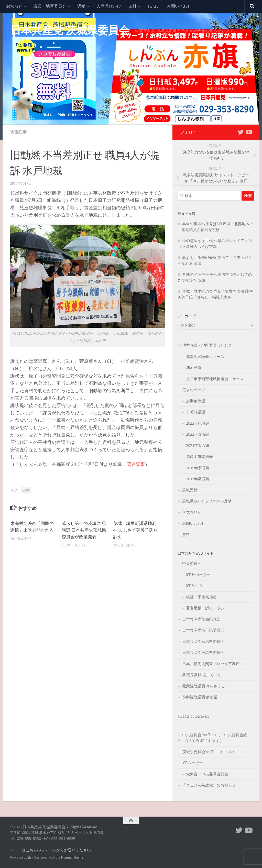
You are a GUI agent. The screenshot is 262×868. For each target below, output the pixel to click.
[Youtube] (249, 132)
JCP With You (196, 586)
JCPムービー (193, 763)
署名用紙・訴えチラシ (205, 608)
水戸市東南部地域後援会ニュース (215, 379)
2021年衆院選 (198, 446)
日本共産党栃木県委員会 (203, 642)
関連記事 (136, 464)
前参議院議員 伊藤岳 (200, 697)
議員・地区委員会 (50, 6)
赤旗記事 (18, 132)
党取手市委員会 (199, 457)
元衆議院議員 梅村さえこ (204, 686)
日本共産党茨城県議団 (201, 619)
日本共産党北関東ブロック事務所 (211, 664)
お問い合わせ (179, 6)
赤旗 (26, 490)
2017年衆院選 (198, 479)
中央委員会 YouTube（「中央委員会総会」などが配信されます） (212, 738)
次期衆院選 (196, 401)
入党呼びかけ (109, 6)
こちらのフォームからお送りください (58, 850)
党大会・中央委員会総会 (207, 774)
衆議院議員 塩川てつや (202, 675)
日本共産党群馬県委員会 (203, 653)
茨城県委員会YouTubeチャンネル (210, 752)
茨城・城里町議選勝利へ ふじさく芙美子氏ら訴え (135, 530)
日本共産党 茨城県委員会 (70, 30)
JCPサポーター (198, 575)
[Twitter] (241, 132)
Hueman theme (72, 857)
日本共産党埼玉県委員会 (203, 630)
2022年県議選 (198, 423)
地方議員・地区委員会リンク (207, 345)
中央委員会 (192, 564)
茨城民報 (190, 490)
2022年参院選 (198, 434)
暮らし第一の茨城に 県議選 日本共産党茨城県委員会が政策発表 (84, 530)
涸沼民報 (194, 368)
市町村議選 (196, 412)
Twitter (154, 6)
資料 (132, 6)
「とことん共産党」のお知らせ (209, 785)
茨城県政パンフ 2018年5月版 (207, 501)
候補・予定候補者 (201, 597)
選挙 (81, 6)
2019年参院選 (198, 468)
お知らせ (14, 6)
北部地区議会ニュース (205, 357)
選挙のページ (194, 390)
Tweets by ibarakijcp (194, 716)
